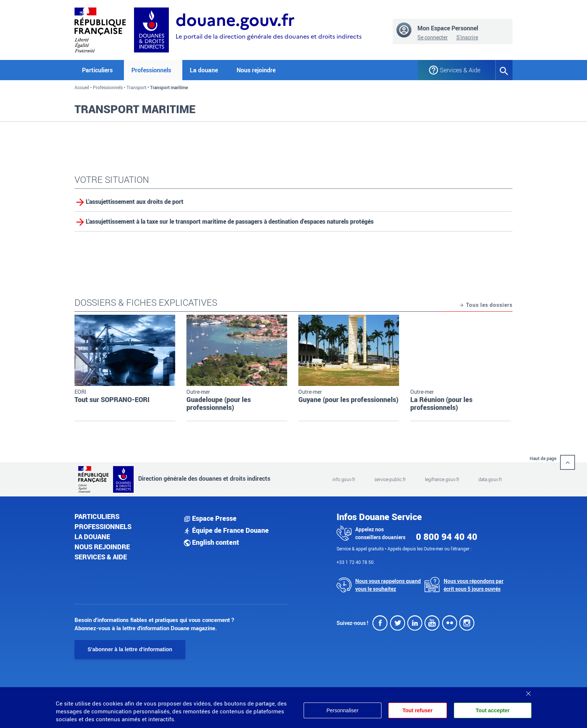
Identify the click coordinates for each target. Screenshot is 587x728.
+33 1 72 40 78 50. (356, 562)
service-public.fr (390, 479)
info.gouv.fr (344, 479)
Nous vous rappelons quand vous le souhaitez (388, 585)
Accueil (82, 87)
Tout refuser (418, 710)
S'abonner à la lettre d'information (130, 649)
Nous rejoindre (256, 70)
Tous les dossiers (486, 305)
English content (212, 542)
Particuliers (97, 516)
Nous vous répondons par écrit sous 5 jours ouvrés (474, 585)
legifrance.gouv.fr (442, 479)
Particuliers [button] (97, 70)
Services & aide (101, 557)
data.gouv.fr (490, 479)
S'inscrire (467, 37)
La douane (92, 537)
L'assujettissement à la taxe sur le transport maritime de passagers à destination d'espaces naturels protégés (230, 221)
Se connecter (433, 37)
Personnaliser (343, 710)
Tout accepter (492, 710)
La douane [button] (204, 70)
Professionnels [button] (151, 70)
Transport (136, 87)
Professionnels (108, 87)
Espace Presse (210, 518)
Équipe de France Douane (226, 530)
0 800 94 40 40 (447, 537)
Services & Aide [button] (460, 70)
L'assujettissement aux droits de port (135, 202)
